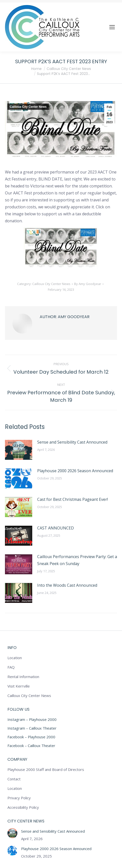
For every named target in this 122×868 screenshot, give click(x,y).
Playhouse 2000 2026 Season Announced (75, 471)
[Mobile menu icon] (112, 27)
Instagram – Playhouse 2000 (32, 719)
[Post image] (19, 450)
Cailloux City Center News (28, 107)
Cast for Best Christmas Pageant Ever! (73, 499)
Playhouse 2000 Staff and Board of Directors (46, 769)
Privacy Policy (19, 798)
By (88, 284)
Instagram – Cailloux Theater (32, 728)
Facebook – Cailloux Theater (31, 746)
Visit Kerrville (19, 686)
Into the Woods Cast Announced (67, 585)
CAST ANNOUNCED (56, 528)
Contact (14, 779)
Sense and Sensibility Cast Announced (72, 442)
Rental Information (23, 677)
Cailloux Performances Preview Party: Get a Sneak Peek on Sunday (77, 560)
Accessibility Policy (23, 807)
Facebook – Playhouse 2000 (31, 737)
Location (15, 658)
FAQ (11, 667)
